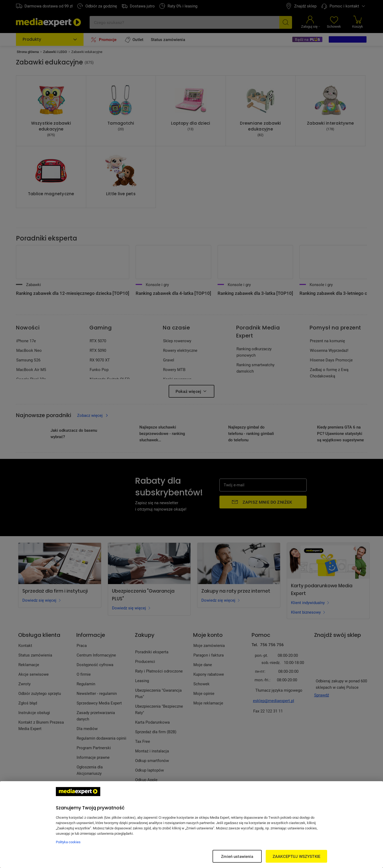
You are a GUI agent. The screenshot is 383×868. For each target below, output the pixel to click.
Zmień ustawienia (237, 856)
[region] (191, 825)
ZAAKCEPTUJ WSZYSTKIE (296, 856)
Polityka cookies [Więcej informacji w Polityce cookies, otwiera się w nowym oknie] (68, 842)
